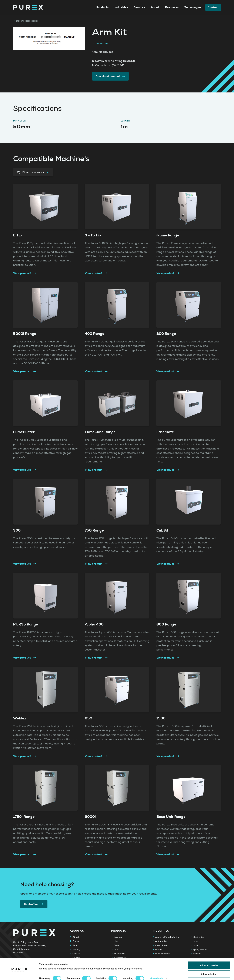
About (155, 7)
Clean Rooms (162, 945)
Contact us (34, 904)
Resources (172, 7)
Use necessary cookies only (209, 973)
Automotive (161, 941)
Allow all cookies (209, 955)
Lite (116, 941)
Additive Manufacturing (167, 937)
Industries (121, 7)
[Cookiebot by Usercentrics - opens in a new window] (19, 974)
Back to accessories (26, 21)
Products (102, 7)
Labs (195, 941)
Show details (157, 968)
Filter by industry (33, 172)
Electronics (198, 937)
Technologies (193, 7)
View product (25, 273)
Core (116, 945)
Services (139, 7)
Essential (118, 937)
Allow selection (209, 964)
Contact (213, 7)
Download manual (110, 76)
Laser (196, 945)
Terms (76, 945)
